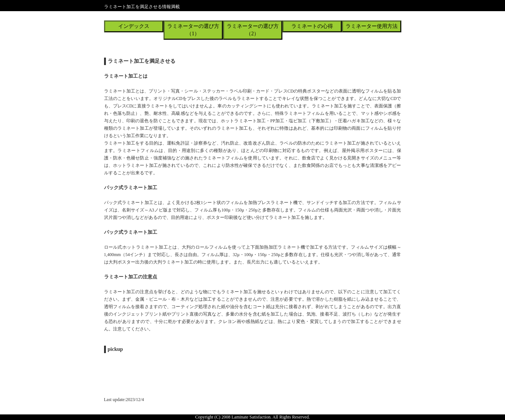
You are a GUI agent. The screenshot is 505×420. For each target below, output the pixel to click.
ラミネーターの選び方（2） (253, 30)
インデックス (134, 26)
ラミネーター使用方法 (372, 26)
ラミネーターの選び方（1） (193, 30)
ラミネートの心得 (312, 26)
